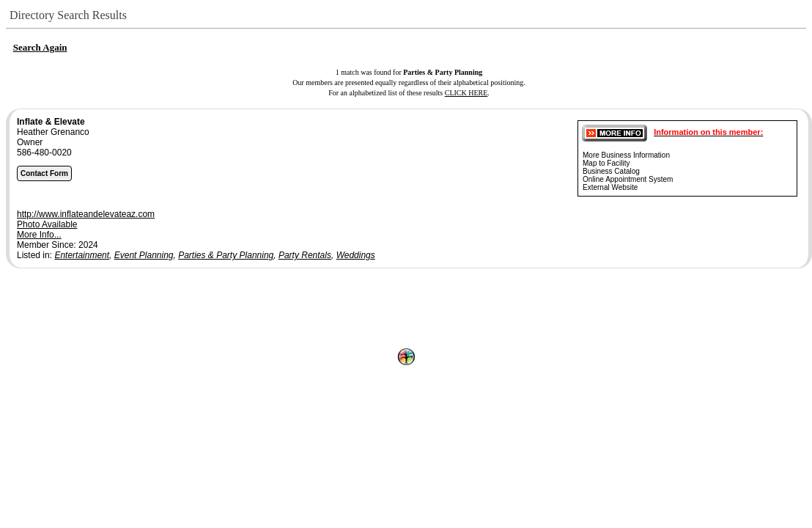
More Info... (39, 235)
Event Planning (144, 255)
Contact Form (44, 173)
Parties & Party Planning (226, 255)
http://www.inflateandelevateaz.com (86, 214)
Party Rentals (305, 255)
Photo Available (47, 224)
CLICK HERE (466, 93)
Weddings (356, 255)
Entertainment (82, 255)
